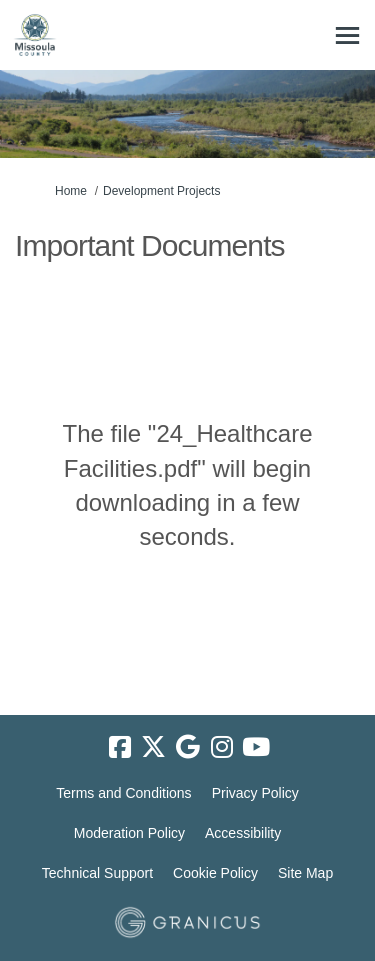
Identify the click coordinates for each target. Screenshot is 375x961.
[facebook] (120, 747)
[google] (188, 747)
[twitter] (154, 747)
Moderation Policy (129, 833)
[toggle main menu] (347, 35)
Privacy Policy (255, 793)
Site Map (305, 873)
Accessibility (243, 833)
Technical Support (97, 873)
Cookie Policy (215, 873)
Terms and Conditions (123, 793)
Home (71, 191)
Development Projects (161, 191)
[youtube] (256, 747)
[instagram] (222, 747)
